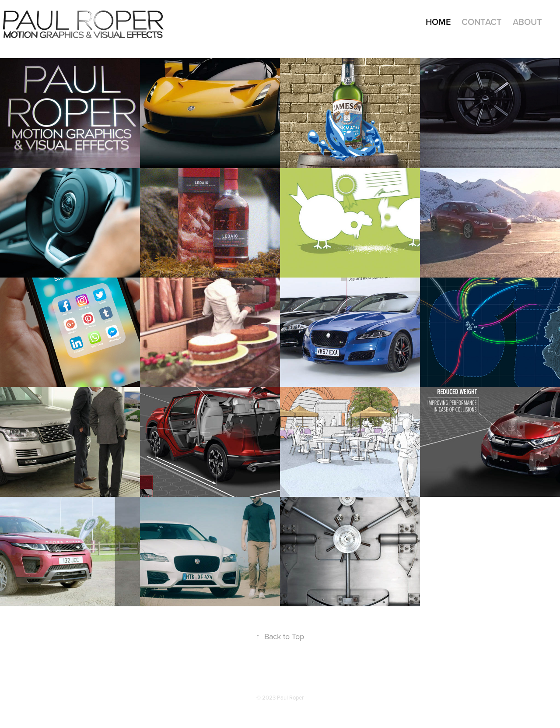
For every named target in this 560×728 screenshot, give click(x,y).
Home (438, 22)
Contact (482, 22)
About (527, 22)
